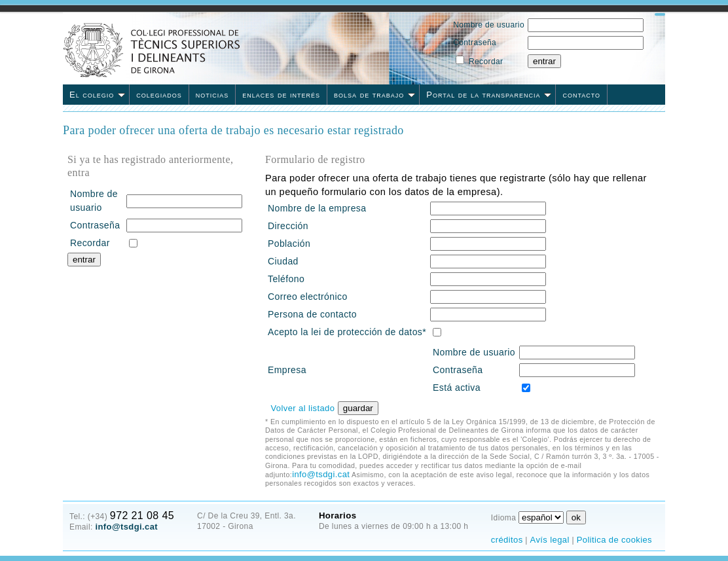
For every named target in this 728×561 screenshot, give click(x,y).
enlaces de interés (281, 95)
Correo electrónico (308, 297)
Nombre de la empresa (317, 208)
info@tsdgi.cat (321, 474)
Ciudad (283, 261)
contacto (581, 95)
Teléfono (286, 279)
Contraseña (475, 43)
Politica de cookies (614, 540)
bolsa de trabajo (374, 95)
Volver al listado (302, 408)
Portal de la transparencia (489, 95)
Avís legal (550, 540)
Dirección (288, 226)
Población (289, 244)
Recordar (486, 62)
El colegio (97, 95)
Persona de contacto (312, 314)
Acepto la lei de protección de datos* (347, 332)
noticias (212, 95)
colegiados (159, 95)
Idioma (503, 518)
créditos (507, 540)
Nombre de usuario (489, 25)
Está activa (457, 388)
